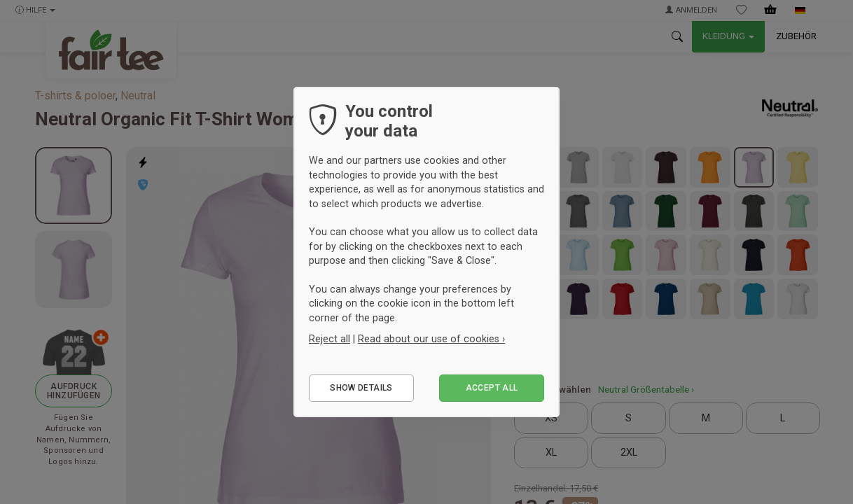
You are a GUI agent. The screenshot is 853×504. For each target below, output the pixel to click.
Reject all (330, 339)
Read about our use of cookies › (431, 339)
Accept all (492, 388)
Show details (361, 388)
